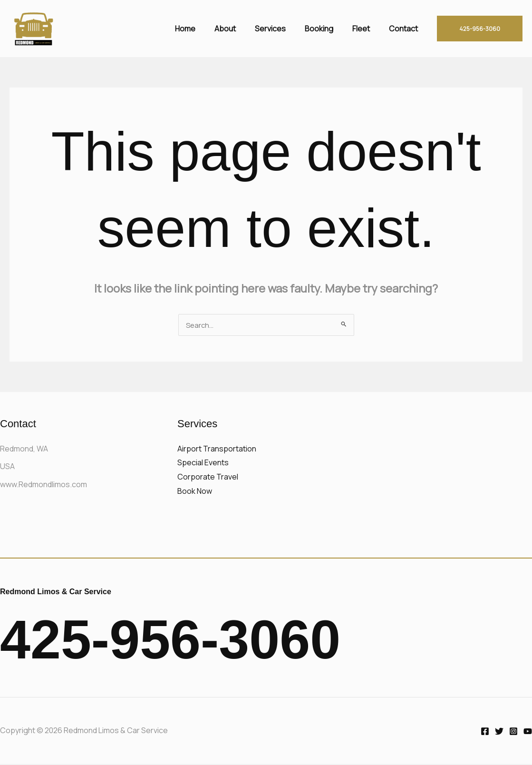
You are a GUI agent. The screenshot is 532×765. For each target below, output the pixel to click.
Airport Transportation (217, 450)
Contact (405, 29)
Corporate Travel (208, 478)
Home (206, 29)
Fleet (367, 29)
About (242, 29)
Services (284, 29)
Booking (329, 29)
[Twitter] (499, 732)
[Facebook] (485, 732)
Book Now (195, 492)
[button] (480, 29)
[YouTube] (528, 732)
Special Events (203, 463)
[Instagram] (513, 732)
